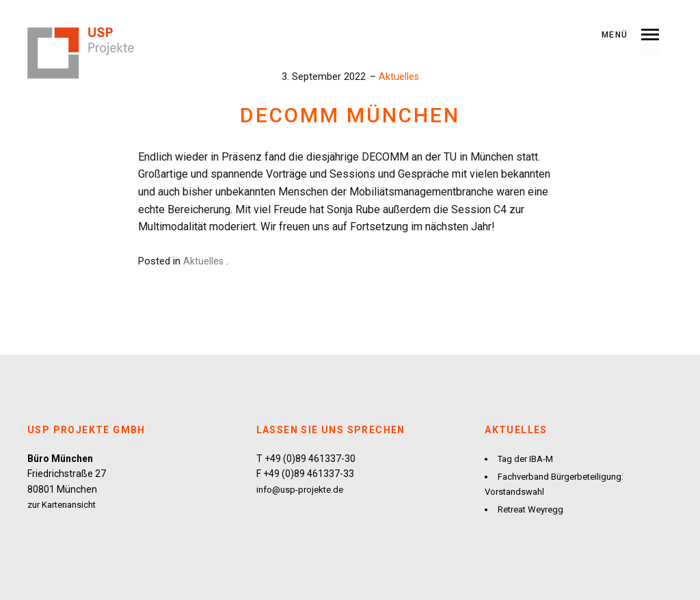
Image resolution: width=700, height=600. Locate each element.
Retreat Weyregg (534, 508)
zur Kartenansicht (66, 504)
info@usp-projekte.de (303, 489)
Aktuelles (399, 77)
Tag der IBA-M (528, 459)
